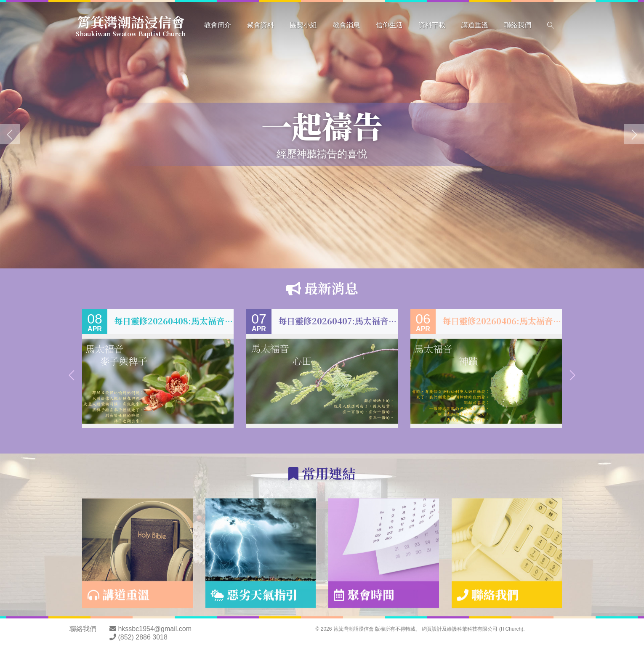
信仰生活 (389, 25)
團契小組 (303, 25)
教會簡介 (218, 25)
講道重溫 (475, 25)
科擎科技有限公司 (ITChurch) (490, 629)
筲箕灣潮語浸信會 (131, 24)
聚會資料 (261, 25)
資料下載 (432, 25)
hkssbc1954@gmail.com (155, 629)
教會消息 (346, 25)
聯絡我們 (518, 25)
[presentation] (10, 134)
